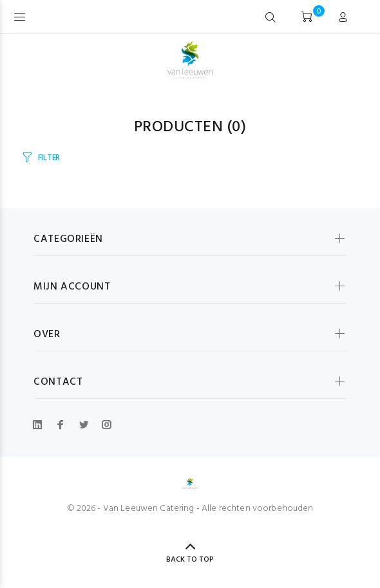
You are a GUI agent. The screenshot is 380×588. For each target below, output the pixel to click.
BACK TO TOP (190, 560)
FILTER (49, 158)
